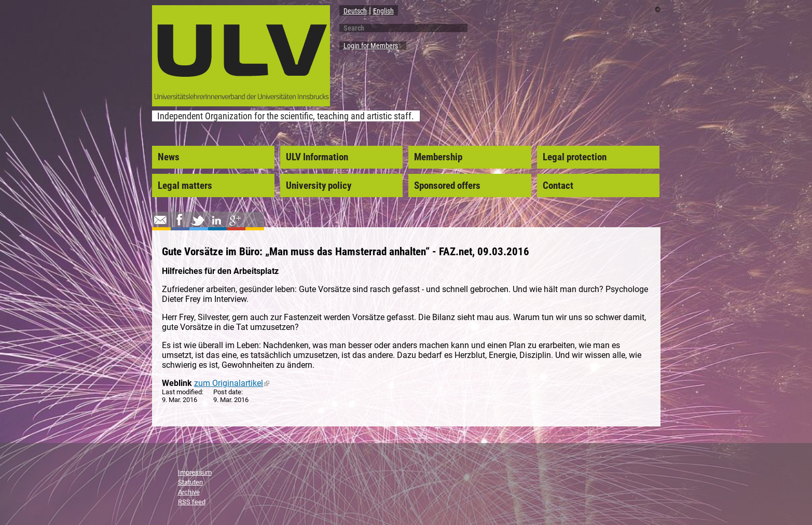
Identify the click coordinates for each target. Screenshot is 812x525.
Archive (189, 492)
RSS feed (192, 502)
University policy (319, 186)
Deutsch (355, 11)
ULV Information (317, 157)
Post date (227, 392)
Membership (438, 157)
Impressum (195, 472)
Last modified (182, 392)
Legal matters (185, 186)
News (169, 157)
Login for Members (371, 46)
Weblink (177, 383)
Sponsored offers (447, 186)
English (383, 11)
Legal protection (575, 157)
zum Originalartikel (232, 383)
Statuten (190, 482)
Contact (558, 186)
